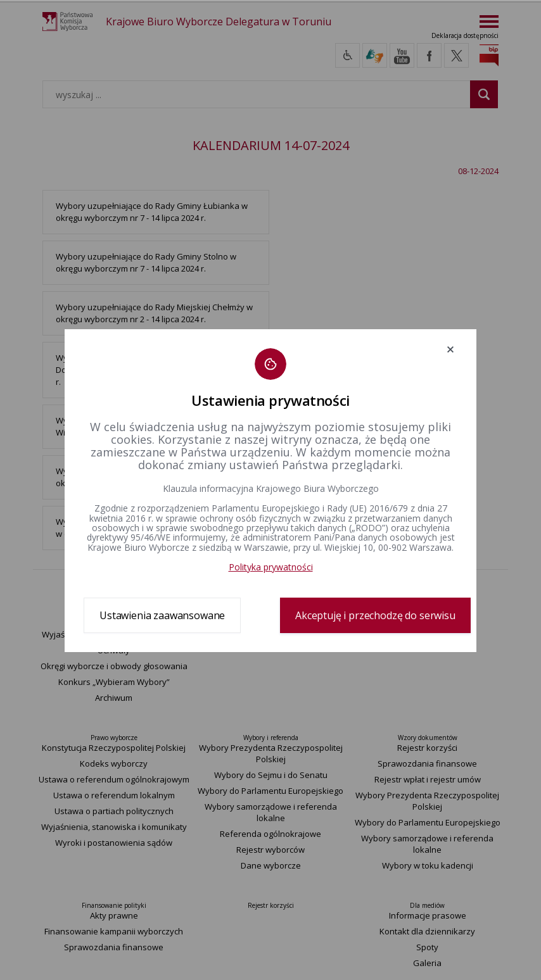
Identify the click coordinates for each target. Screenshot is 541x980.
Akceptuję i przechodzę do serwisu (375, 615)
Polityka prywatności (271, 567)
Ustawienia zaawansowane (162, 615)
